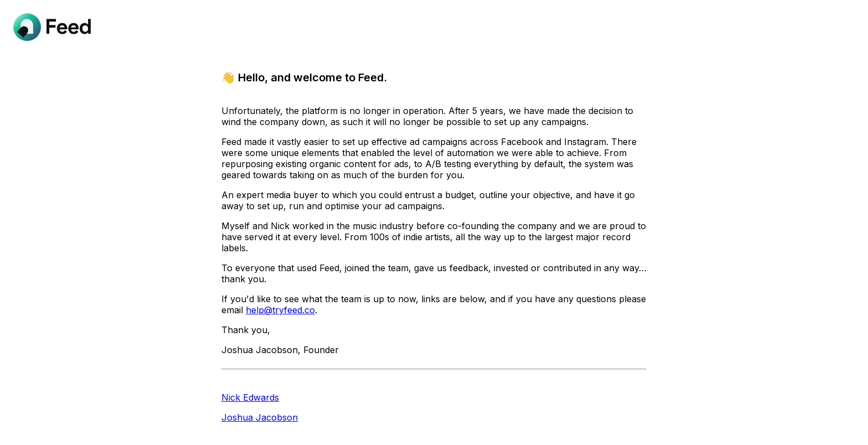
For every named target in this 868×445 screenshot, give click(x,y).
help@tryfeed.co (280, 310)
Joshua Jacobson (260, 417)
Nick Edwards (250, 397)
